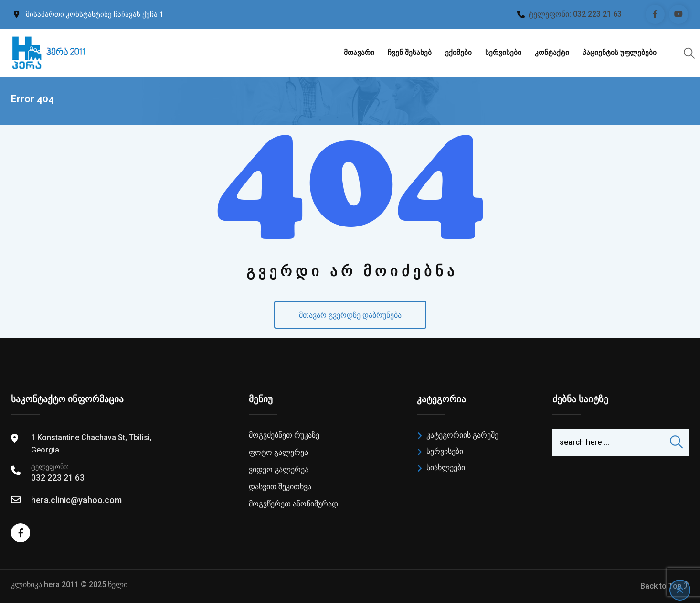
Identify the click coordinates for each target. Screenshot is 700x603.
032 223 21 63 (597, 14)
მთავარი (359, 53)
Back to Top (665, 586)
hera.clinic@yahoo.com (76, 500)
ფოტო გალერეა (278, 452)
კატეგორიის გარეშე (462, 435)
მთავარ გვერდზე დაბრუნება (350, 315)
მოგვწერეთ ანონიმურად (293, 504)
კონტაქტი (552, 53)
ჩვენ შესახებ (410, 53)
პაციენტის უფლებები (620, 53)
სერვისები (503, 53)
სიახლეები (446, 468)
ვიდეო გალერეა (279, 469)
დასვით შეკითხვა (280, 487)
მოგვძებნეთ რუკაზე (284, 435)
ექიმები (458, 53)
